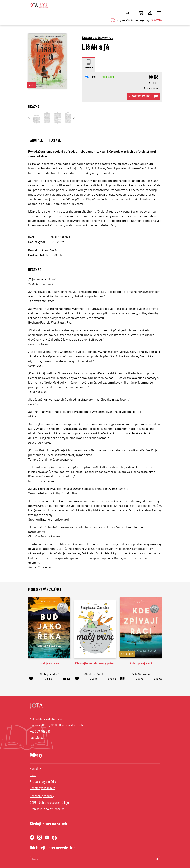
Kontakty (35, 768)
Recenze (55, 140)
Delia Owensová (141, 674)
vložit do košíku (143, 97)
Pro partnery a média (43, 781)
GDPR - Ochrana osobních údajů (49, 802)
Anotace (37, 140)
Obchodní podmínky (42, 796)
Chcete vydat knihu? (42, 788)
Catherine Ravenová (98, 37)
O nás (33, 775)
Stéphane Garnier (95, 674)
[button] (78, 119)
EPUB (91, 76)
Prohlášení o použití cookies (47, 809)
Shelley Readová (49, 674)
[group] (36, 118)
